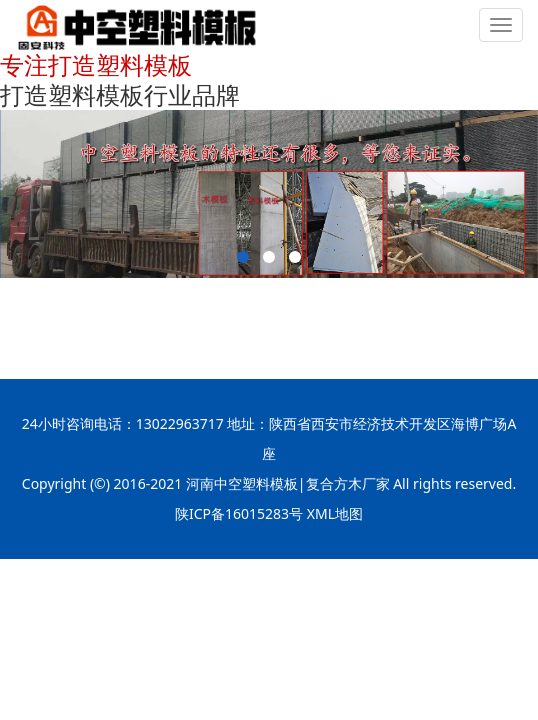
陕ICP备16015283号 (239, 513)
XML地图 (335, 513)
